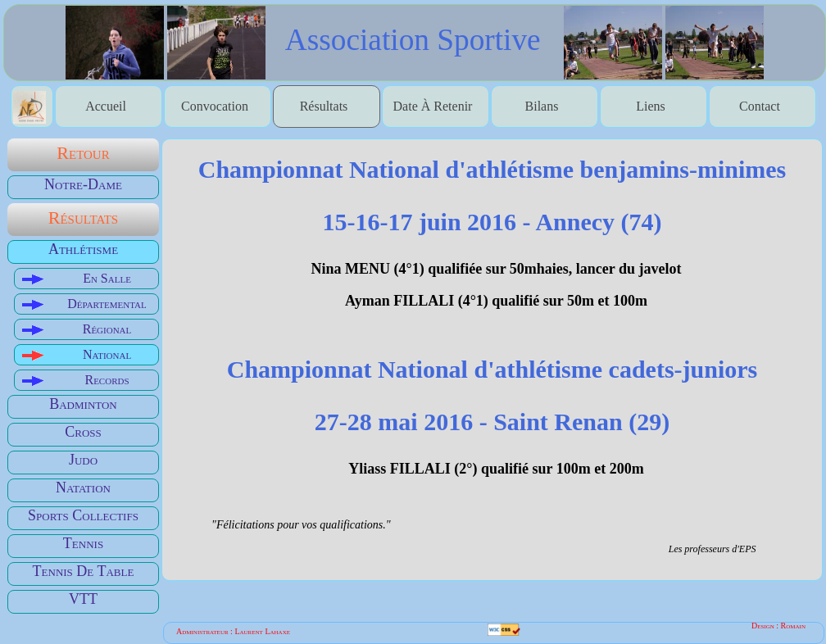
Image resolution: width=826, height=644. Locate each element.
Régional (107, 329)
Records (107, 380)
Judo (83, 460)
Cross (83, 432)
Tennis (83, 543)
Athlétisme (83, 249)
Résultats (324, 106)
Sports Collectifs (83, 515)
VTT (83, 599)
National (107, 354)
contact (760, 106)
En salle (107, 278)
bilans (542, 106)
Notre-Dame (83, 184)
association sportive (413, 38)
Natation (83, 488)
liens (651, 106)
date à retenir (433, 106)
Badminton (83, 404)
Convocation (215, 106)
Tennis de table (84, 571)
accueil (106, 106)
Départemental (107, 304)
